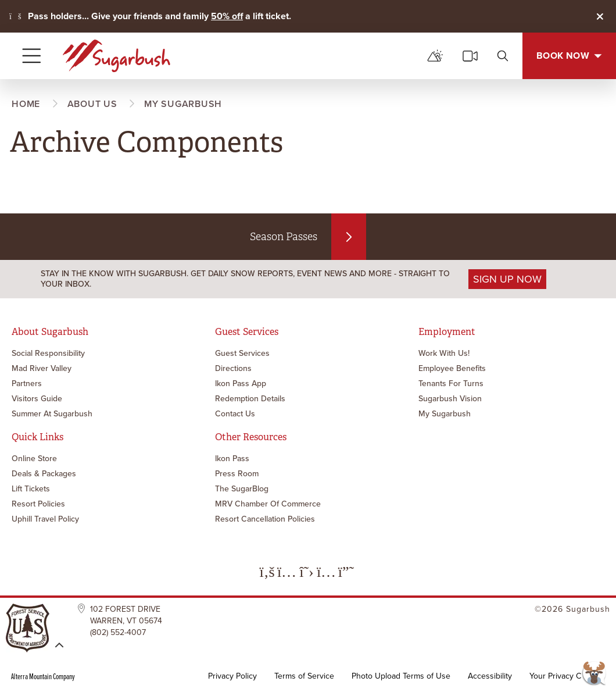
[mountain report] (435, 56)
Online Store (34, 459)
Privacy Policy (232, 676)
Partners (27, 384)
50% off (227, 16)
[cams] (470, 56)
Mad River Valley (42, 368)
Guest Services (242, 353)
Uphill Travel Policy (45, 519)
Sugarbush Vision (450, 399)
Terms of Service (304, 676)
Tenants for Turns (451, 384)
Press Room (237, 474)
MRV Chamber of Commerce (268, 504)
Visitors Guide (37, 399)
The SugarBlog (242, 489)
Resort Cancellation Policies (265, 519)
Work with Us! (444, 353)
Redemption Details (250, 399)
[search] (503, 56)
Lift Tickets (31, 489)
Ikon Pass (232, 459)
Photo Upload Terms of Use (401, 676)
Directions (233, 368)
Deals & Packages (44, 474)
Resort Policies (38, 504)
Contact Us (235, 414)
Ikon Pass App (241, 384)
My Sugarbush (445, 414)
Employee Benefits (452, 368)
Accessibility (490, 676)
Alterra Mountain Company (43, 676)
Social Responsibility (48, 353)
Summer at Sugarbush (52, 414)
